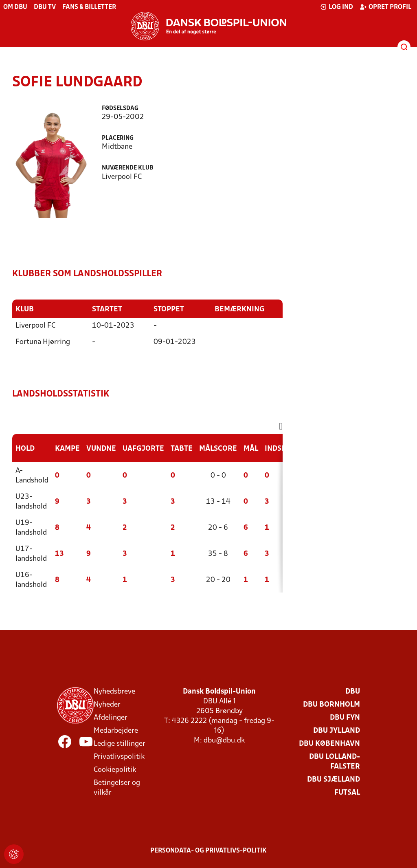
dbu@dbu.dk (224, 740)
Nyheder (107, 704)
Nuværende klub (127, 168)
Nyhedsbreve (114, 691)
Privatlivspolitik (119, 757)
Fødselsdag (120, 109)
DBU (353, 691)
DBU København (329, 744)
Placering (118, 138)
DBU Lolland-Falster (335, 761)
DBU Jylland (337, 730)
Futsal (347, 792)
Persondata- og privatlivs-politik (208, 850)
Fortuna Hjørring (43, 342)
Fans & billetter (89, 7)
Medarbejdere (116, 730)
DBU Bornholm (331, 704)
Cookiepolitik (115, 770)
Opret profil (385, 7)
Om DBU (15, 7)
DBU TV (45, 7)
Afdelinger (111, 717)
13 (59, 554)
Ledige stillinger (120, 744)
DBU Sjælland (334, 779)
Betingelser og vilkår (117, 788)
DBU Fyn (345, 717)
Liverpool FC (35, 325)
